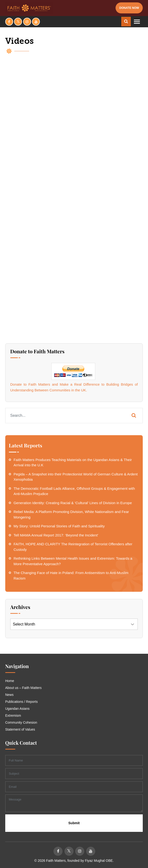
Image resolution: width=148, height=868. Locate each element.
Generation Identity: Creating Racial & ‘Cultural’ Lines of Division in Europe (73, 503)
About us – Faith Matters (24, 688)
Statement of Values (20, 729)
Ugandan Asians (17, 709)
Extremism (13, 716)
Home (10, 681)
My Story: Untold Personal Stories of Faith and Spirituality (59, 526)
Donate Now (129, 8)
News (9, 695)
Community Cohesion (21, 722)
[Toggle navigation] (137, 22)
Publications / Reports (21, 702)
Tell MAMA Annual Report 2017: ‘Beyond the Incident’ (56, 535)
